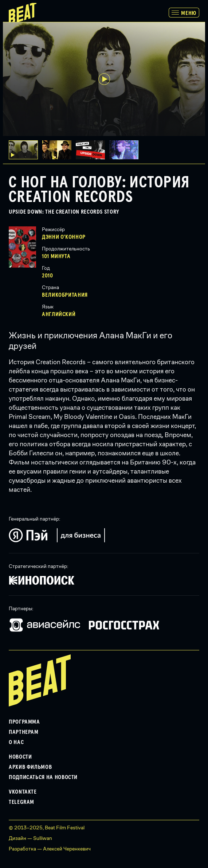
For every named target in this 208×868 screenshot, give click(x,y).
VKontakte (23, 792)
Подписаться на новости (43, 777)
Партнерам (24, 732)
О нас (16, 742)
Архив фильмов (30, 767)
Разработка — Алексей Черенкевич (50, 849)
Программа (24, 722)
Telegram (21, 802)
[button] (59, 150)
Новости (20, 757)
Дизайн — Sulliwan (30, 838)
